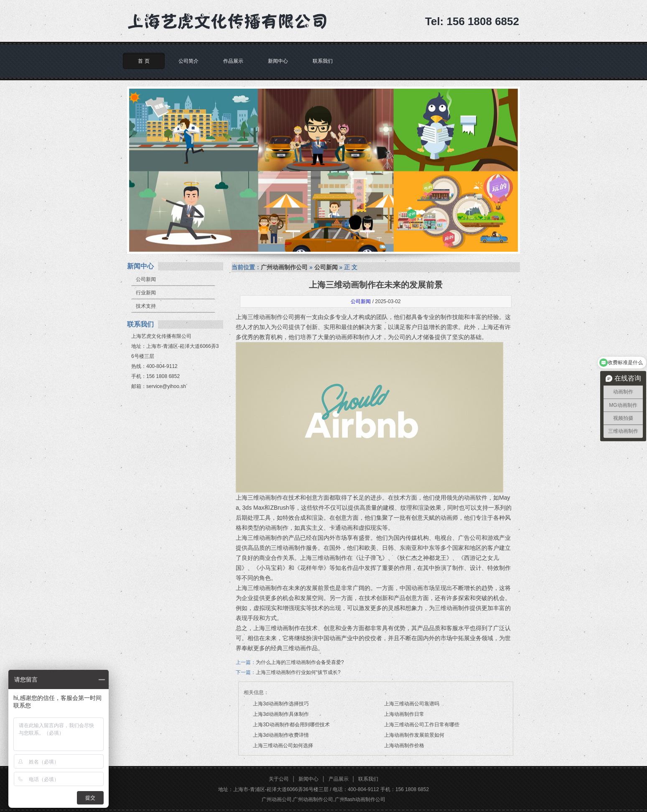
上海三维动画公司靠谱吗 (412, 704)
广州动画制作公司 (284, 267)
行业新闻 (146, 293)
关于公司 (279, 779)
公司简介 (188, 61)
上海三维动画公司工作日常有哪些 (422, 725)
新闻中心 (278, 61)
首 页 (144, 61)
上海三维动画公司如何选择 (283, 746)
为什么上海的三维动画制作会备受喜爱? (300, 662)
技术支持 (146, 306)
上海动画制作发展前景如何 (414, 735)
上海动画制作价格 (404, 746)
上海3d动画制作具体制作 (281, 714)
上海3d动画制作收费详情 (281, 735)
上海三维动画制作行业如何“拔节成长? (298, 672)
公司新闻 (146, 279)
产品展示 (339, 779)
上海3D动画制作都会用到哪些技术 (291, 725)
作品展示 (233, 61)
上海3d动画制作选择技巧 (281, 704)
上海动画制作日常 (404, 714)
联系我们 (323, 61)
